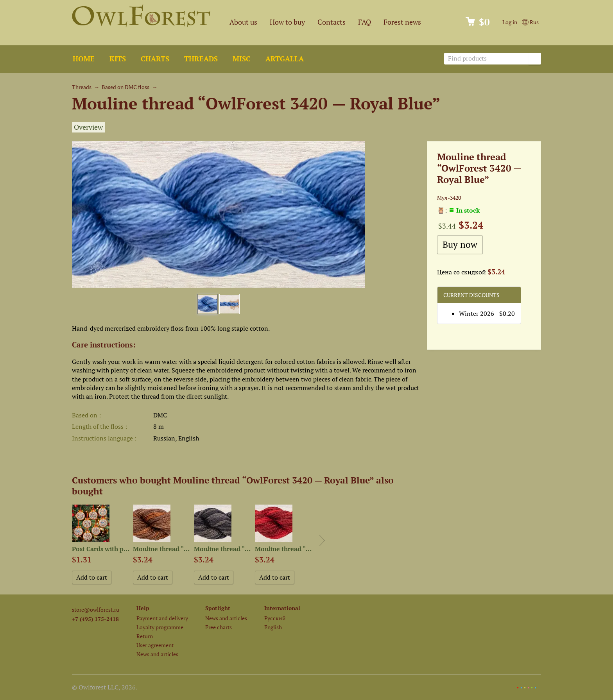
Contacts (332, 22)
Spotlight (218, 608)
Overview (88, 127)
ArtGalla (285, 59)
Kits (118, 59)
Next (322, 541)
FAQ (365, 22)
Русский (275, 618)
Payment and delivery (162, 618)
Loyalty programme (160, 627)
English (273, 627)
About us (243, 22)
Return (145, 636)
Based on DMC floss (125, 87)
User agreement (155, 645)
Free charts (219, 627)
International (282, 608)
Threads (201, 59)
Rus (530, 22)
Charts (155, 59)
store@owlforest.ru (96, 610)
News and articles (157, 654)
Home (84, 59)
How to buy (287, 22)
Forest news (402, 22)
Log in (510, 22)
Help (143, 608)
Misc (242, 59)
